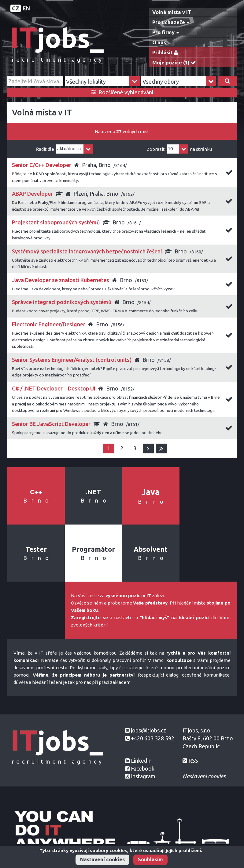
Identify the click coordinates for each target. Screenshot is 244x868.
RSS (193, 761)
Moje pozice (175, 63)
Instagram (143, 776)
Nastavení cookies (102, 859)
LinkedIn (141, 761)
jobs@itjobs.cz (148, 730)
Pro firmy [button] (166, 32)
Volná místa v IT (172, 12)
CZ (16, 8)
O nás (159, 42)
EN (26, 8)
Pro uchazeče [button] (171, 22)
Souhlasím (150, 859)
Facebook (143, 768)
